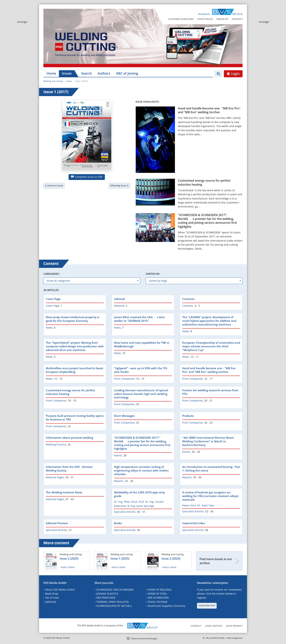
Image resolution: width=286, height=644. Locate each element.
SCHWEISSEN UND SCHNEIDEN (115, 590)
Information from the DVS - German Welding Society (69, 469)
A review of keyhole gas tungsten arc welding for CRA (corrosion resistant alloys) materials (210, 496)
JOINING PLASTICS (107, 594)
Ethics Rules (205, 19)
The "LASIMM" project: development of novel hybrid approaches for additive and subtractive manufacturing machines (209, 321)
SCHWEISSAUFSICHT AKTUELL (114, 606)
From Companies (124, 379)
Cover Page (53, 299)
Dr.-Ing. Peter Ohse (126, 502)
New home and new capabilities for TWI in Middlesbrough (142, 344)
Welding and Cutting (53, 81)
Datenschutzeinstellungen (144, 638)
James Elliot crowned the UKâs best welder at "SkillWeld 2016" (139, 319)
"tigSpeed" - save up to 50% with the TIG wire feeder (141, 370)
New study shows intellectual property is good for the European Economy (73, 319)
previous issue (54, 185)
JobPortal (51, 602)
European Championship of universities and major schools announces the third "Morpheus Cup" (211, 346)
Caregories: (52, 274)
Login (233, 73)
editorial (119, 299)
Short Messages (124, 416)
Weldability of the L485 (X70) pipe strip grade (139, 494)
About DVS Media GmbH (60, 590)
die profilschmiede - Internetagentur (224, 638)
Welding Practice (56, 444)
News (49, 328)
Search (86, 73)
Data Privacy (234, 626)
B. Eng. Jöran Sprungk (141, 506)
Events (118, 455)
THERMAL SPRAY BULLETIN (113, 602)
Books (118, 523)
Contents (188, 299)
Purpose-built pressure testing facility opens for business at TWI (75, 418)
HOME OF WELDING (160, 590)
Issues (67, 73)
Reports (119, 481)
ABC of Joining (127, 73)
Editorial (119, 306)
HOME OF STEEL (157, 594)
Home (51, 73)
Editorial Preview (57, 523)
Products (188, 416)
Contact (237, 19)
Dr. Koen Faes (206, 505)
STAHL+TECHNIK (158, 602)
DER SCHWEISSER (158, 598)
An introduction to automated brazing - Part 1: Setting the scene (211, 469)
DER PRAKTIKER (106, 598)
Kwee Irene (189, 505)
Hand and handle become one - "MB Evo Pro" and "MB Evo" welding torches (209, 110)
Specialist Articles (125, 512)
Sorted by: (153, 274)
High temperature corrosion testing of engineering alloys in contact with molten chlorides (141, 470)
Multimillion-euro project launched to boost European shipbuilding (75, 370)
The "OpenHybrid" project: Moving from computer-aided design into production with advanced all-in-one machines (75, 346)
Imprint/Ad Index (194, 523)
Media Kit (222, 19)
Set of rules (52, 598)
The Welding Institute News (64, 492)
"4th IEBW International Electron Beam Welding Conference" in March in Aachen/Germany (208, 441)
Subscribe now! (207, 605)
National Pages (55, 477)
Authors (104, 73)
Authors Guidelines (181, 19)
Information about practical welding (69, 438)
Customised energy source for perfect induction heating (204, 182)
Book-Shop (52, 594)
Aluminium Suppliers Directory (166, 606)
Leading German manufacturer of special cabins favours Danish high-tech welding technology (141, 394)
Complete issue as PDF (87, 177)
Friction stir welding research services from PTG (210, 392)
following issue (119, 185)
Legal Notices (214, 626)
